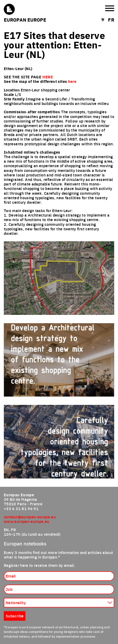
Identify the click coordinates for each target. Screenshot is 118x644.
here (72, 81)
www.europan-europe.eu (27, 521)
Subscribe (15, 616)
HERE (48, 77)
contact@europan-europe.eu (30, 517)
